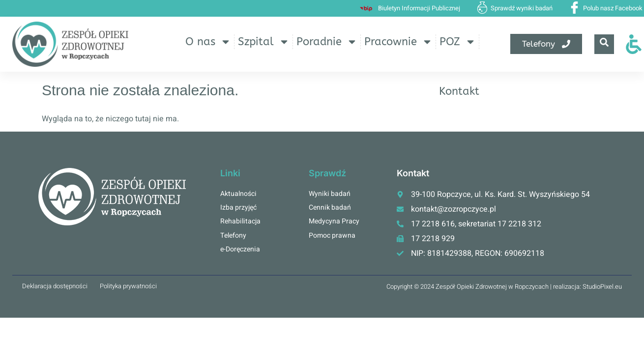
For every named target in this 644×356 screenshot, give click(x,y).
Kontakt (459, 91)
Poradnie (327, 42)
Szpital (264, 42)
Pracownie (398, 42)
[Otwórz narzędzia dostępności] (634, 44)
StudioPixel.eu (602, 287)
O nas (208, 42)
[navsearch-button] (604, 44)
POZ (458, 42)
